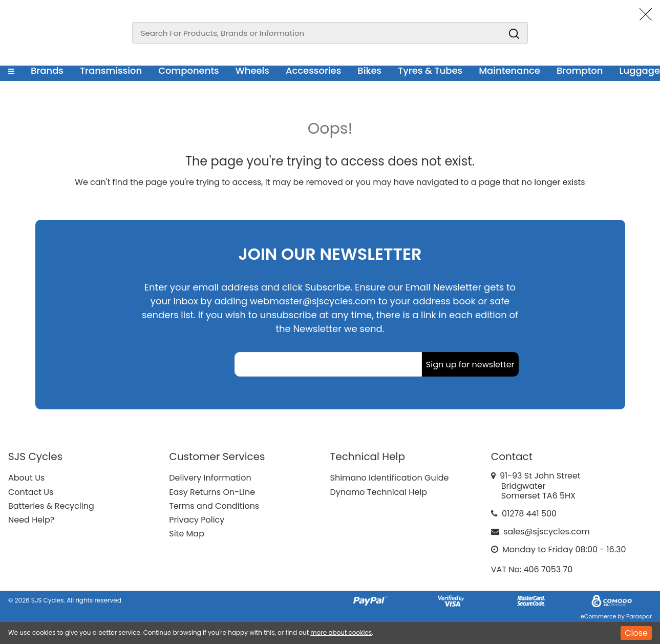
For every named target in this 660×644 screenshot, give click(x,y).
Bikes (369, 70)
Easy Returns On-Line (212, 492)
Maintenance (509, 70)
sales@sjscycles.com (547, 532)
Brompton (580, 70)
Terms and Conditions (214, 506)
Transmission (111, 70)
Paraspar (639, 616)
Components (189, 70)
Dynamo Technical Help (379, 492)
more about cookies (341, 632)
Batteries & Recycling (51, 506)
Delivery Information (210, 478)
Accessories (313, 70)
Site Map (187, 534)
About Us (26, 478)
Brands (47, 70)
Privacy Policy (197, 520)
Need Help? (31, 520)
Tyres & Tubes (430, 70)
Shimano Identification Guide (390, 478)
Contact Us (31, 492)
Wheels (252, 70)
